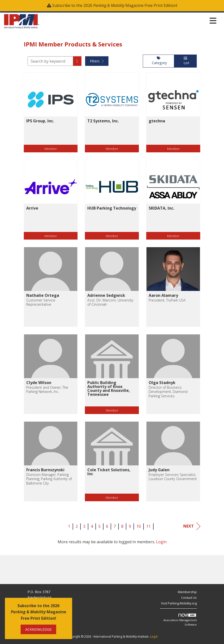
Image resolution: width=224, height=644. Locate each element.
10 (139, 526)
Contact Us (189, 598)
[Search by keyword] (50, 61)
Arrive (32, 208)
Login (161, 542)
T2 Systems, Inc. (103, 121)
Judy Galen (159, 470)
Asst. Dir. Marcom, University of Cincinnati (110, 302)
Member (51, 149)
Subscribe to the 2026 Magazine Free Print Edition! (115, 5)
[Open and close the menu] (129, 21)
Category (159, 61)
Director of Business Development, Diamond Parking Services (168, 392)
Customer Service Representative (41, 302)
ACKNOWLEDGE (38, 629)
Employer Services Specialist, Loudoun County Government (173, 477)
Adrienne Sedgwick (106, 295)
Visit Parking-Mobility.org (179, 603)
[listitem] (51, 116)
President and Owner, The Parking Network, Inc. (47, 390)
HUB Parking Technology (112, 208)
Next (192, 526)
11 (148, 526)
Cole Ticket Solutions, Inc (109, 472)
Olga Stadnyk (162, 383)
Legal (154, 637)
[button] (77, 61)
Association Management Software (180, 620)
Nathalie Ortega (43, 295)
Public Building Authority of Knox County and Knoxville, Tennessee (109, 388)
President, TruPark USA (167, 300)
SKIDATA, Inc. (161, 208)
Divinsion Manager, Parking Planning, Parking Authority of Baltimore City (49, 479)
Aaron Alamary (163, 295)
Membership (187, 592)
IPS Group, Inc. (40, 121)
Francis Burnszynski (45, 470)
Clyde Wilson (39, 383)
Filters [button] (97, 61)
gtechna (157, 121)
